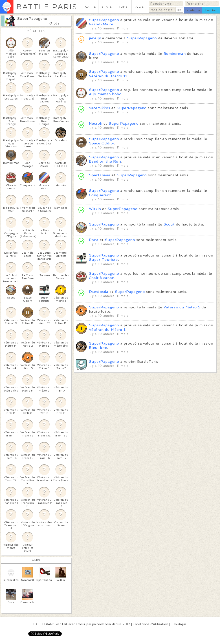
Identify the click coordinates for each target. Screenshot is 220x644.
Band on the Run (105, 161)
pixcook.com (102, 624)
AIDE (140, 7)
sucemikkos (100, 108)
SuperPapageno (32, 19)
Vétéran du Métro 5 (182, 307)
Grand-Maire (101, 24)
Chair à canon (102, 278)
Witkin (95, 209)
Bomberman (175, 54)
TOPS (123, 7)
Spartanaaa (100, 175)
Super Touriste (103, 260)
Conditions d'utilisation (150, 624)
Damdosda (99, 292)
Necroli (96, 123)
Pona (94, 240)
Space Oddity (101, 143)
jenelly (95, 38)
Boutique (180, 624)
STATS (107, 7)
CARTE (90, 7)
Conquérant (100, 195)
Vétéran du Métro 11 (108, 76)
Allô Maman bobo (105, 94)
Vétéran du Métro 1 (107, 330)
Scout (169, 224)
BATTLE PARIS (47, 7)
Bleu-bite (98, 348)
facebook (193, 10)
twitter (211, 10)
